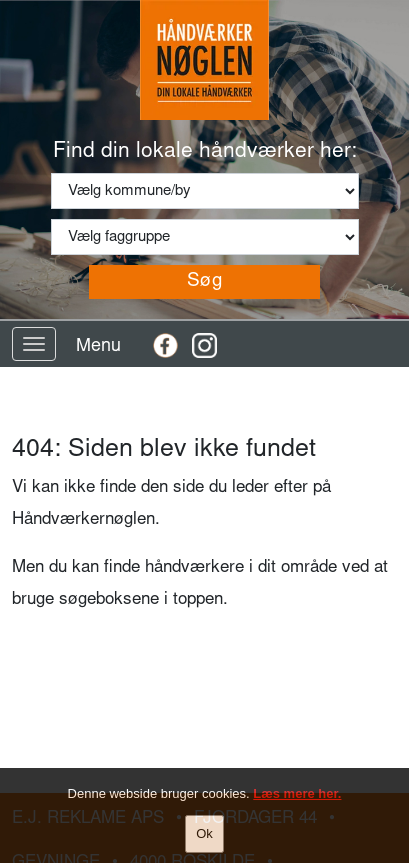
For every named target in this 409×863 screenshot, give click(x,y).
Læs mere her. (297, 794)
